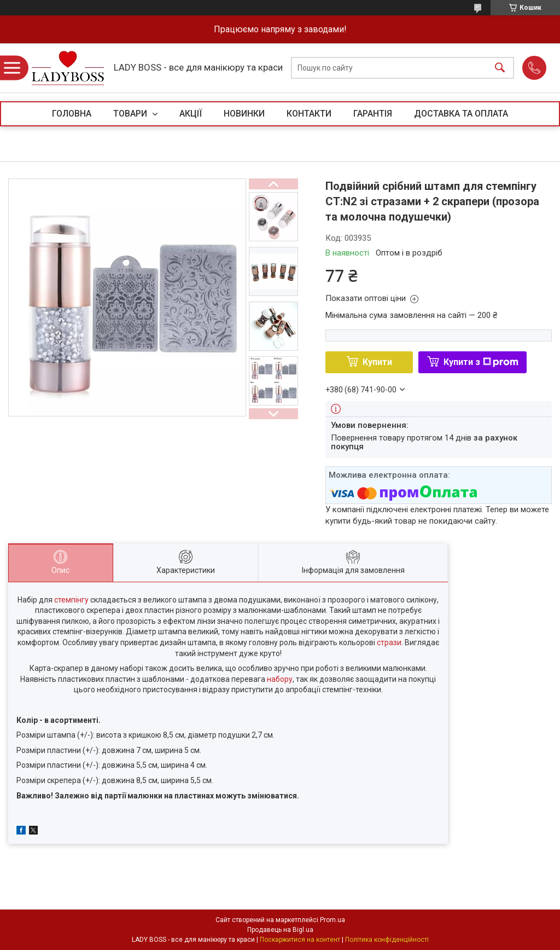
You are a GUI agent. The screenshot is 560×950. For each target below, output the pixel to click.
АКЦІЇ (191, 114)
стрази (389, 642)
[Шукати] (500, 68)
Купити (377, 362)
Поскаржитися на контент (300, 940)
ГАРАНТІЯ (373, 114)
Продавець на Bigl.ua (280, 930)
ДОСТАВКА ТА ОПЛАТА (461, 114)
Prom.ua (332, 920)
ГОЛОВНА (72, 114)
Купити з (481, 362)
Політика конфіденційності (387, 940)
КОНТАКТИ (309, 114)
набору (280, 679)
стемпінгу (71, 600)
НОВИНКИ (244, 114)
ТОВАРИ (131, 114)
